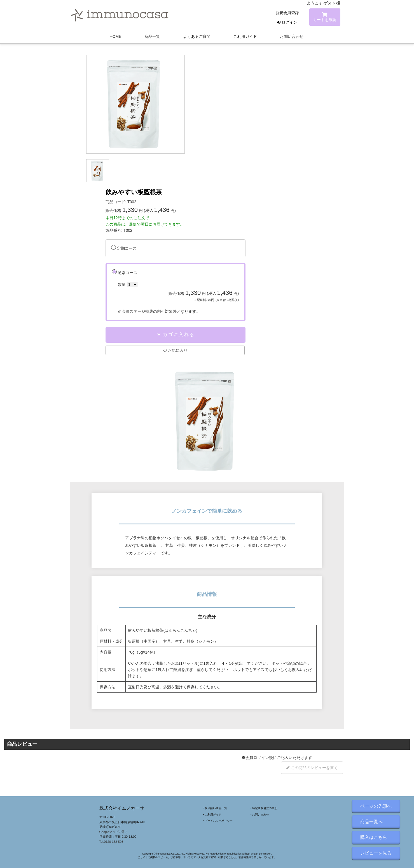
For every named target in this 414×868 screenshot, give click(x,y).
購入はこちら (374, 837)
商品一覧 (152, 36)
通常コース (178, 292)
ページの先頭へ (376, 806)
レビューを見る (376, 853)
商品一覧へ (371, 821)
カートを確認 (325, 18)
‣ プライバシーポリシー (218, 821)
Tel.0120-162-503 (111, 842)
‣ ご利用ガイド (212, 815)
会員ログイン (257, 758)
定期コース (127, 248)
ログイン (287, 22)
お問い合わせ (292, 36)
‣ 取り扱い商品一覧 (215, 808)
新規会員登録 (287, 13)
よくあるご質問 (197, 36)
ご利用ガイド (245, 36)
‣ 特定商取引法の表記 (264, 808)
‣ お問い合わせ (260, 815)
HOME (116, 36)
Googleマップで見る (114, 832)
